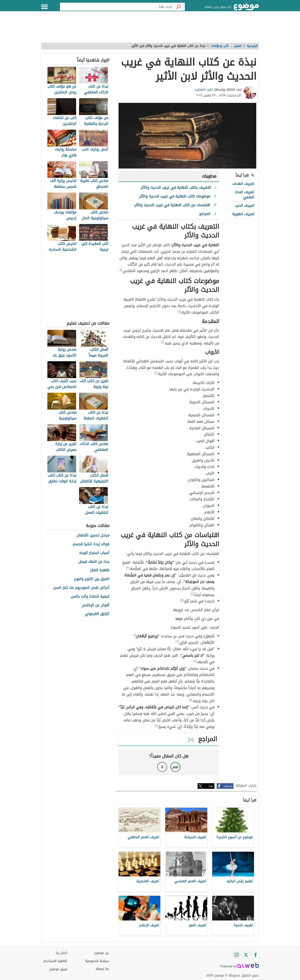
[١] (121, 270)
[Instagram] (236, 955)
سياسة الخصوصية (97, 961)
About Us (102, 969)
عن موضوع (102, 953)
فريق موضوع (58, 969)
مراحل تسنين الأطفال (93, 535)
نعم (175, 767)
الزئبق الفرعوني (97, 614)
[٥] (182, 600)
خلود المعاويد (204, 90)
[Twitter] (246, 955)
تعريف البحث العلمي (244, 194)
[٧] (195, 661)
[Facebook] (255, 955)
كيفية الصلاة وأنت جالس (90, 597)
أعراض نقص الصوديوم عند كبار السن (81, 588)
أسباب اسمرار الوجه (94, 553)
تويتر (211, 786)
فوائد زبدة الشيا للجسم (91, 544)
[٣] (128, 568)
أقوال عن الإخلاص (96, 605)
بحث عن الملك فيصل (94, 562)
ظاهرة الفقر (100, 570)
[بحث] (179, 7)
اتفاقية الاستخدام (55, 961)
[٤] (192, 594)
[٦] (177, 641)
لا (162, 767)
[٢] (179, 311)
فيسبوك (228, 786)
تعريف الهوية (243, 214)
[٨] (191, 700)
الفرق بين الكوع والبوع (92, 579)
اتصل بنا (62, 953)
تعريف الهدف (243, 184)
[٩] (156, 726)
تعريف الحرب (244, 205)
